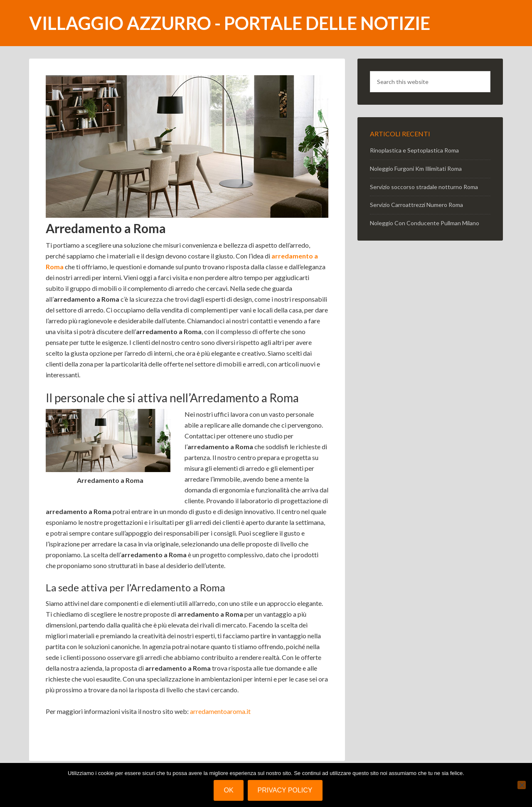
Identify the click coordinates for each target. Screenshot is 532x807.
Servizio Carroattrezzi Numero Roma (416, 205)
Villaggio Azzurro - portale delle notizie (230, 23)
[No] (522, 785)
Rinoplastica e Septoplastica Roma (414, 150)
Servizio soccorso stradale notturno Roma (424, 187)
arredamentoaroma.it (220, 711)
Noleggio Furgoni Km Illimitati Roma (416, 169)
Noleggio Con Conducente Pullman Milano (425, 223)
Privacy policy (285, 790)
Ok (228, 790)
